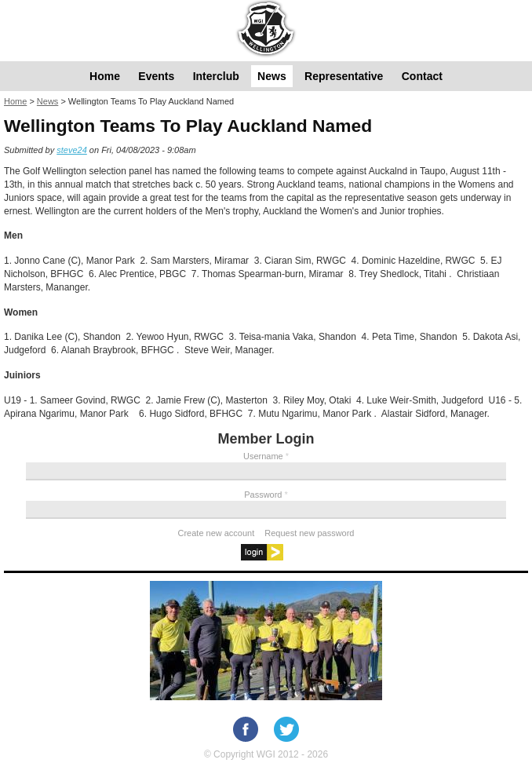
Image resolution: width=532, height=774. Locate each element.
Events (156, 76)
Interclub (216, 76)
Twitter (286, 729)
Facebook (246, 729)
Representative (344, 76)
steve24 (72, 150)
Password (266, 495)
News (272, 76)
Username (266, 456)
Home (105, 76)
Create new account (217, 533)
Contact (422, 76)
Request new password (309, 533)
